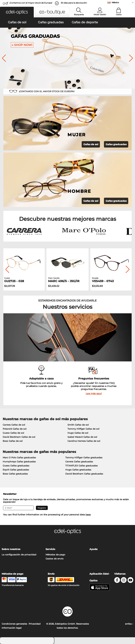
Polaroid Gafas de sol (15, 429)
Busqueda (79, 15)
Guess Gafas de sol (13, 433)
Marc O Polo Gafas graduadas (19, 457)
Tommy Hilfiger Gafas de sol (83, 429)
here (88, 515)
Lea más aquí (94, 393)
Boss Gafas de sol (13, 441)
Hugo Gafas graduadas (78, 470)
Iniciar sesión (100, 15)
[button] (17, 12)
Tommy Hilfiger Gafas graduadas (84, 457)
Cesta (119, 15)
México (115, 2)
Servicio (50, 549)
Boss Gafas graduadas (15, 474)
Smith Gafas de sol (78, 425)
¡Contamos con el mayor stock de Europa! (31, 3)
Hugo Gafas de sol (78, 433)
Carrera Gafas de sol (14, 425)
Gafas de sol (91, 144)
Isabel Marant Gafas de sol (82, 437)
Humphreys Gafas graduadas (19, 462)
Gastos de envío (55, 559)
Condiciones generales (14, 624)
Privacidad (35, 624)
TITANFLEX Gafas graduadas (82, 466)
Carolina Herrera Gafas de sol (84, 441)
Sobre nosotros (11, 549)
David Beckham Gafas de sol (19, 437)
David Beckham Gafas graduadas (84, 474)
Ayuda (93, 549)
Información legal (12, 628)
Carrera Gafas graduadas (79, 462)
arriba (129, 624)
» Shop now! (22, 45)
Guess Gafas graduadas (16, 466)
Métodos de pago (55, 555)
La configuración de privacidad (19, 555)
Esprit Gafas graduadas (16, 470)
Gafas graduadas (116, 144)
